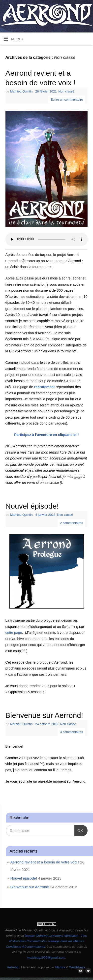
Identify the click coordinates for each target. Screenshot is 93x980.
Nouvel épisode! (32, 506)
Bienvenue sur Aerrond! (44, 715)
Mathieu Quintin (21, 91)
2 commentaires (71, 523)
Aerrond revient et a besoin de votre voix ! (45, 862)
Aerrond (13, 967)
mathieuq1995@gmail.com (46, 958)
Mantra (60, 967)
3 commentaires (71, 732)
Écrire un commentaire (67, 100)
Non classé (66, 91)
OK (79, 830)
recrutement (45, 387)
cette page (14, 633)
